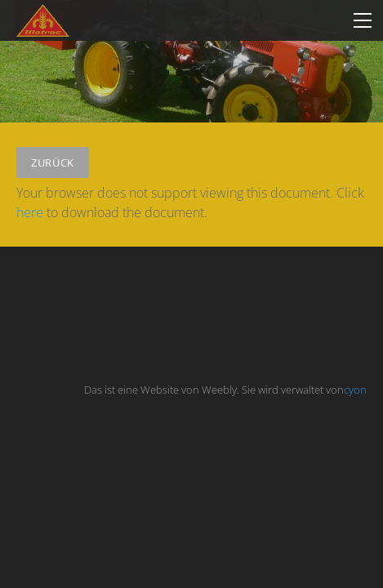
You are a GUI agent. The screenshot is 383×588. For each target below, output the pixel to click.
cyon (355, 390)
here (30, 212)
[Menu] (363, 20)
